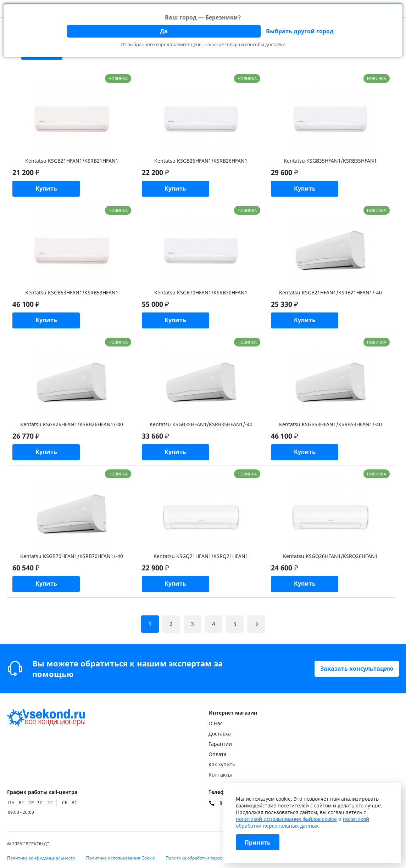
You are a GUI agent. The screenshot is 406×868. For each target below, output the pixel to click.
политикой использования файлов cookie (286, 819)
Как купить (222, 764)
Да (164, 31)
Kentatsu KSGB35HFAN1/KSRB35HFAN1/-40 (201, 424)
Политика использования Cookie (121, 858)
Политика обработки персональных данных (212, 858)
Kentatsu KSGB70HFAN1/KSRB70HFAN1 (201, 292)
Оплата (218, 754)
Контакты (220, 775)
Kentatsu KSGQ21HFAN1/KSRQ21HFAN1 (201, 556)
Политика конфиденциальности (41, 858)
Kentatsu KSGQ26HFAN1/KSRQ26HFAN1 (330, 556)
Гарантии (220, 744)
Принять (258, 842)
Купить (46, 189)
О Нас (216, 723)
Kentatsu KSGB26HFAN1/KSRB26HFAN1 (201, 161)
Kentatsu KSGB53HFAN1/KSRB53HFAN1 (72, 292)
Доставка (220, 734)
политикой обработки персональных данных (302, 822)
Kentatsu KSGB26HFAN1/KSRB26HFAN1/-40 (72, 424)
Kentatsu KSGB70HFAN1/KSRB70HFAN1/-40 (72, 556)
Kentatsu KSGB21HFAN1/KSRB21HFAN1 (72, 161)
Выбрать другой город (300, 31)
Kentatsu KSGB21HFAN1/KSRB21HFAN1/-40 (330, 292)
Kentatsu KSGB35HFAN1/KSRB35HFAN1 (330, 161)
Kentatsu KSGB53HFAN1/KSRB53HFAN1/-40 (330, 424)
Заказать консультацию (357, 669)
